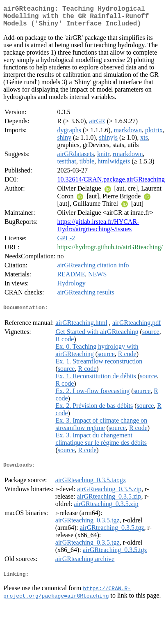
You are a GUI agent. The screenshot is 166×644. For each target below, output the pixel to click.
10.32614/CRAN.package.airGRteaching (111, 184)
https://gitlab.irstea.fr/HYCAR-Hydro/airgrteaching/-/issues (98, 230)
